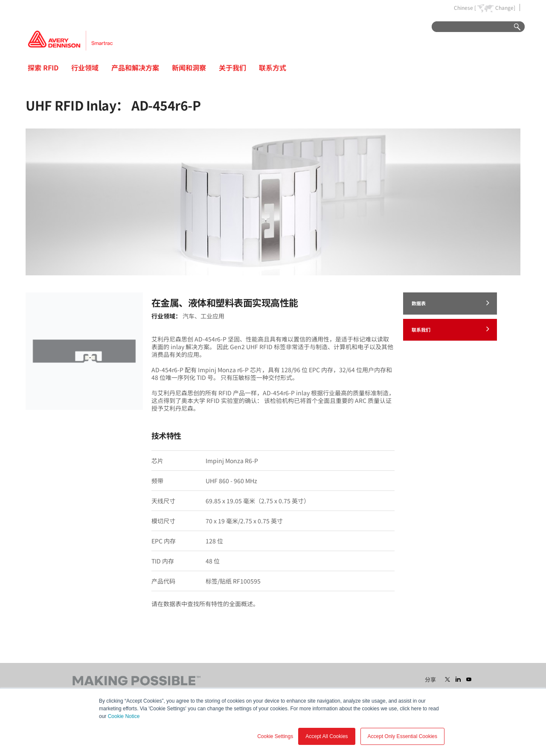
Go (513, 27)
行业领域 (85, 67)
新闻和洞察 (189, 67)
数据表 (450, 303)
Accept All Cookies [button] (327, 736)
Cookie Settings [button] (275, 736)
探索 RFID (43, 67)
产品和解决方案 (135, 67)
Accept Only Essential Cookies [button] (402, 736)
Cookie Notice (124, 716)
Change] (505, 8)
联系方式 (273, 67)
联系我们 (450, 329)
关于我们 (232, 67)
